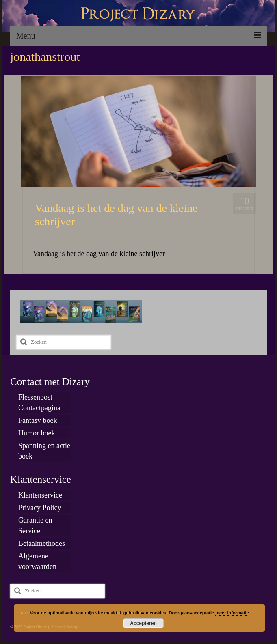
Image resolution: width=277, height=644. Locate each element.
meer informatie (232, 613)
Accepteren (143, 623)
